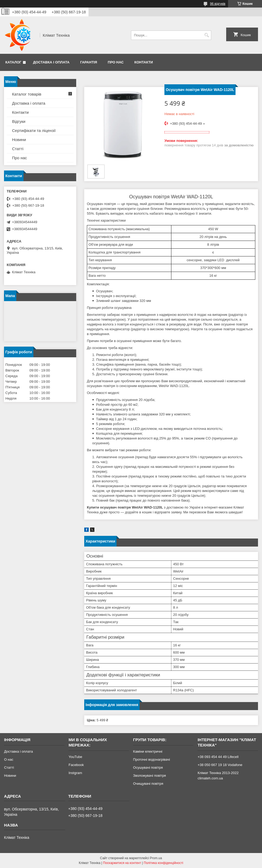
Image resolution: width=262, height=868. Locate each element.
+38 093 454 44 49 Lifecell (218, 757)
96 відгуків (218, 4)
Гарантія (89, 62)
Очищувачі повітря (148, 784)
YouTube (75, 757)
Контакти (144, 62)
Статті (18, 149)
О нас (9, 759)
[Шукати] (207, 35)
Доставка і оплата (51, 62)
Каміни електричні (148, 751)
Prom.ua (156, 858)
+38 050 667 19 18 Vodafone (220, 765)
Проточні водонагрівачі (152, 759)
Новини (19, 140)
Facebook (76, 765)
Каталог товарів (27, 94)
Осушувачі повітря (148, 767)
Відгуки (19, 121)
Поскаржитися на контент (122, 863)
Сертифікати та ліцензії (34, 130)
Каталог (13, 62)
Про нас (116, 62)
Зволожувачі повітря (150, 776)
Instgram (75, 773)
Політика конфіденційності (164, 863)
